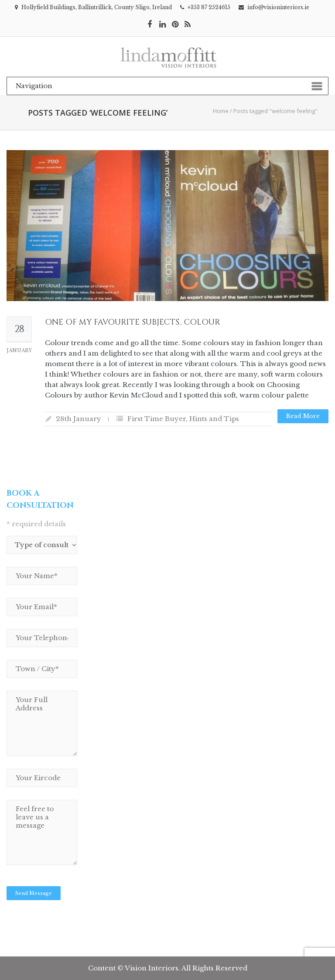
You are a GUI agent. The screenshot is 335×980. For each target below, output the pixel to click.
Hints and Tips (214, 419)
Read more (303, 416)
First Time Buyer (157, 419)
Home (221, 111)
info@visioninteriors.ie (278, 7)
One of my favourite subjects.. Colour (133, 322)
